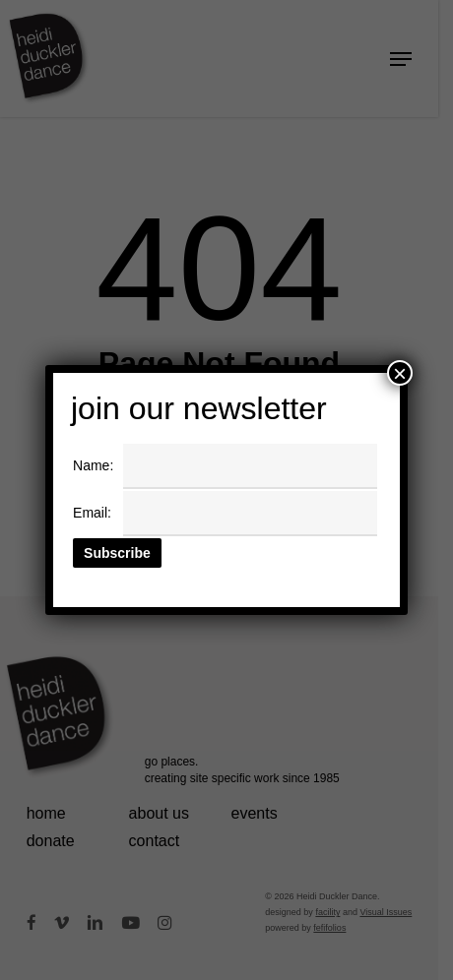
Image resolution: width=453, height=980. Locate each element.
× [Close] (400, 373)
